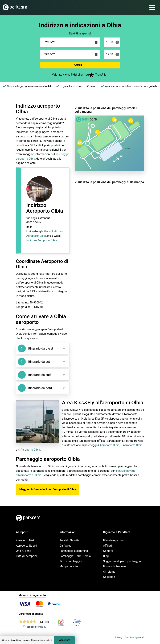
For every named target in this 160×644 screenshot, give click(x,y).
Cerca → (80, 65)
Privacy (119, 637)
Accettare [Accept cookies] (65, 640)
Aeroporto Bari (25, 540)
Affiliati (108, 546)
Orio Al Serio (24, 551)
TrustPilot (101, 75)
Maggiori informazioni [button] (41, 640)
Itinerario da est (34, 362)
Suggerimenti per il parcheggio (122, 561)
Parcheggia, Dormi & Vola (75, 556)
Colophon (109, 577)
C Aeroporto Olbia (29, 450)
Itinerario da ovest (36, 348)
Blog (106, 556)
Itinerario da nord (35, 388)
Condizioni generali (135, 637)
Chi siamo (109, 572)
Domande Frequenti (115, 566)
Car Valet (65, 546)
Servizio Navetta (70, 540)
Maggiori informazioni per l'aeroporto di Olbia (48, 489)
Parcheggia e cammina (74, 551)
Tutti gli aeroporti (26, 556)
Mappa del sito (69, 566)
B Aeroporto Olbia (132, 445)
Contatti (108, 551)
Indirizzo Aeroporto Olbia (42, 240)
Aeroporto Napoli (26, 546)
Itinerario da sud (34, 375)
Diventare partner (114, 540)
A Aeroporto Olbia (108, 445)
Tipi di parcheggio (71, 561)
